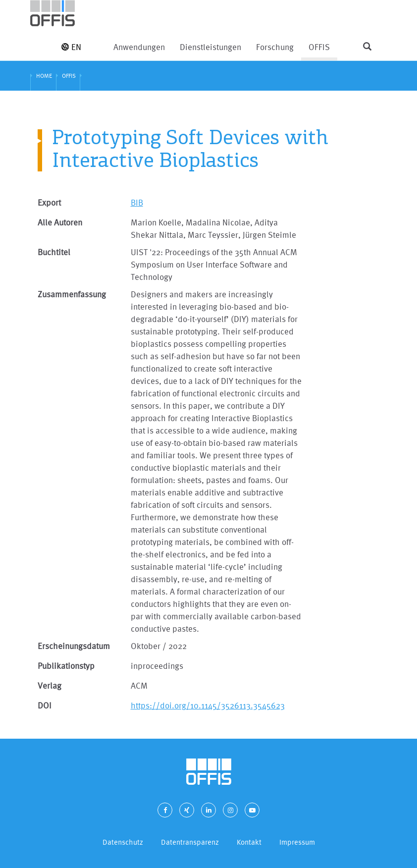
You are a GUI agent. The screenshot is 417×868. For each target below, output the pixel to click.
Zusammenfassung (72, 294)
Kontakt (249, 842)
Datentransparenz (190, 842)
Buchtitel (54, 252)
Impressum (297, 842)
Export (49, 202)
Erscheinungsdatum (74, 646)
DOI (45, 705)
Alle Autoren (60, 222)
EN (71, 47)
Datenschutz (123, 842)
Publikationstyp (66, 666)
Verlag (50, 685)
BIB (137, 202)
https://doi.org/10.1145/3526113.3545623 (208, 705)
